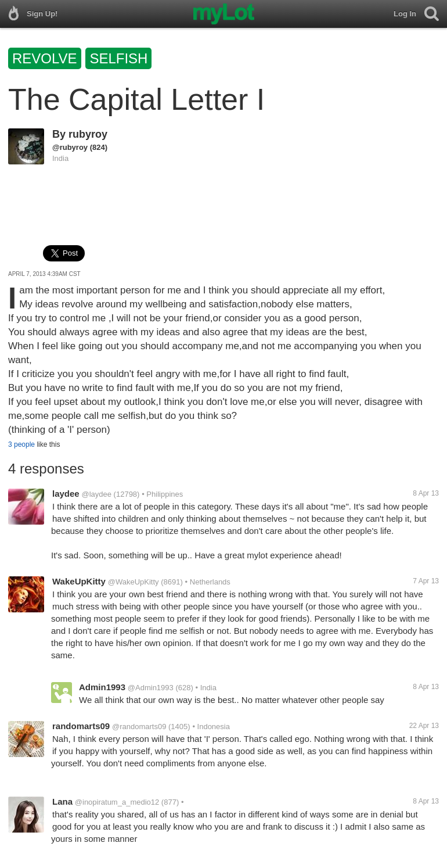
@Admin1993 (151, 688)
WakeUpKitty (79, 581)
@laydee (96, 494)
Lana (62, 801)
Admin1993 (102, 687)
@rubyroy (70, 147)
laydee (66, 494)
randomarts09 (81, 726)
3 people (21, 444)
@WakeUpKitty (134, 582)
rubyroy (88, 134)
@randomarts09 (139, 727)
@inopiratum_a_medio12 (117, 802)
